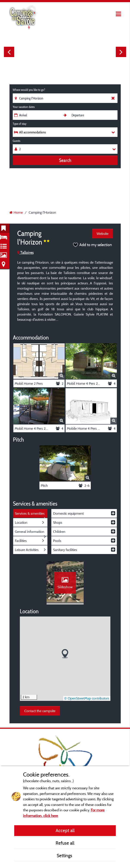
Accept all (65, 830)
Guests (16, 141)
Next (121, 52)
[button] (65, 654)
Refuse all (65, 843)
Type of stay (20, 124)
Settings (65, 855)
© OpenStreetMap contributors (87, 698)
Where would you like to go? (29, 90)
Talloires (25, 252)
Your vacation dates (24, 107)
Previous (9, 52)
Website (103, 234)
